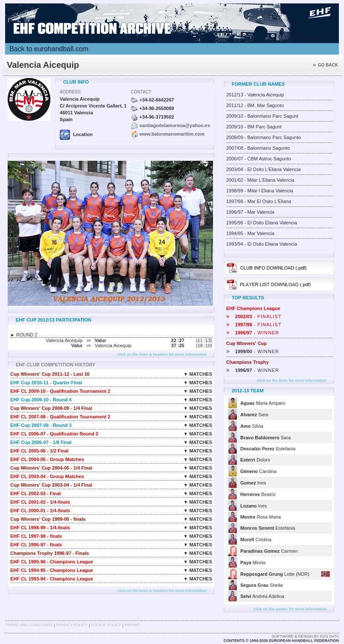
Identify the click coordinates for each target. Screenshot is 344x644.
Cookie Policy (106, 625)
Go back (325, 65)
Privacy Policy (72, 625)
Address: (71, 92)
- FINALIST (254, 316)
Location (76, 134)
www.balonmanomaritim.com (172, 134)
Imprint (133, 625)
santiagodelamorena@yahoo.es (175, 125)
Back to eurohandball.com (49, 49)
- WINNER (253, 333)
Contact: (141, 92)
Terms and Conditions (29, 625)
